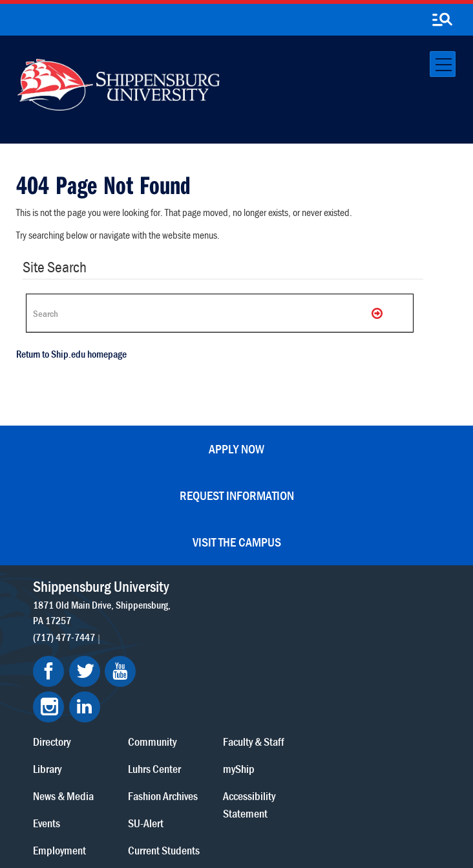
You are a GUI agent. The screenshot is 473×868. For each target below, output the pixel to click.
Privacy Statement (136, 798)
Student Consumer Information (175, 824)
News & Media (199, 641)
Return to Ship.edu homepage (71, 354)
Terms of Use (197, 798)
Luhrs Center (289, 614)
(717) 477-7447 (64, 653)
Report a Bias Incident (200, 811)
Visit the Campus (237, 542)
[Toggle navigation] (443, 64)
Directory (187, 587)
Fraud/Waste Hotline (284, 824)
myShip (373, 614)
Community (287, 587)
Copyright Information (264, 798)
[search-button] (442, 20)
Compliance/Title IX (290, 811)
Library (183, 614)
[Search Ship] (220, 313)
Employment (195, 696)
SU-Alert (280, 668)
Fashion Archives (297, 641)
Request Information (237, 495)
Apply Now (236, 449)
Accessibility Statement (383, 650)
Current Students (298, 696)
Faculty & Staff (387, 587)
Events (182, 668)
